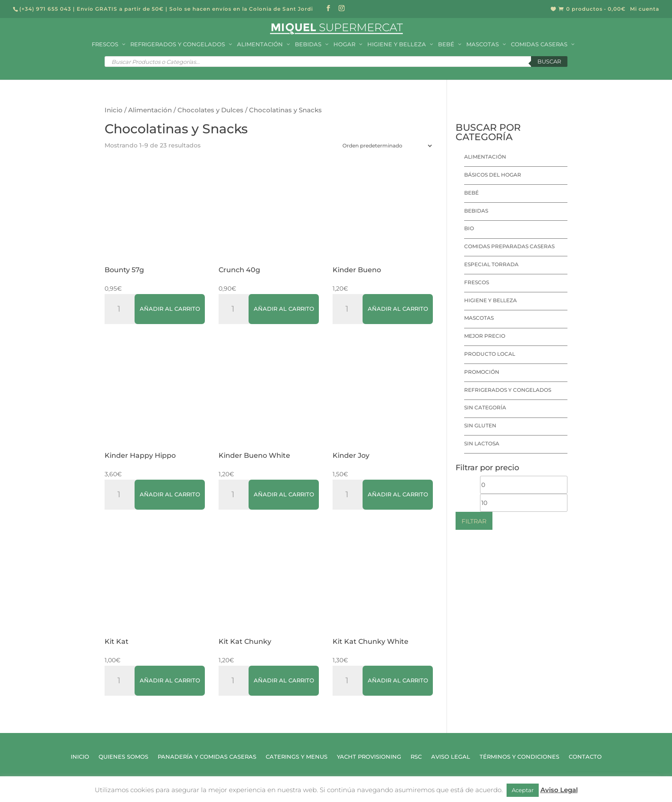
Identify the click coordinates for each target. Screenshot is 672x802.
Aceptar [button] (523, 790)
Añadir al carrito (170, 309)
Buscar (549, 61)
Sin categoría (485, 407)
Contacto (585, 757)
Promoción (482, 372)
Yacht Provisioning (369, 757)
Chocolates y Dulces (210, 110)
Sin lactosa (482, 443)
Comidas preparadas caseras (509, 246)
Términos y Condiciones (519, 757)
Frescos (477, 282)
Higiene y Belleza (490, 300)
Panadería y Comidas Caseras (207, 757)
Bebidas (476, 211)
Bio (469, 228)
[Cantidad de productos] (122, 309)
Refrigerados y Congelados (508, 390)
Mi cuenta (645, 9)
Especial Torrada (491, 264)
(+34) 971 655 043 (45, 9)
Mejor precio (485, 336)
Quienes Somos (123, 757)
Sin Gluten (480, 425)
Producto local (490, 354)
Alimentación (150, 110)
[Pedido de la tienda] (385, 146)
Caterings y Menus (297, 757)
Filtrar (474, 521)
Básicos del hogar (493, 175)
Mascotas (479, 318)
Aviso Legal (451, 757)
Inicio (114, 110)
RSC (416, 757)
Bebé (471, 193)
